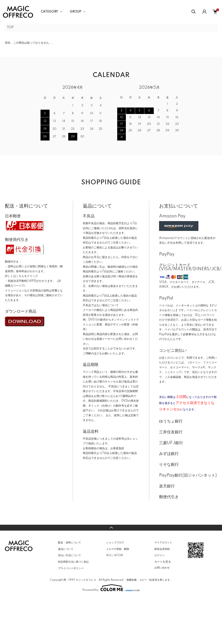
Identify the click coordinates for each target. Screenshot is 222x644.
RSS (109, 555)
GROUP (76, 12)
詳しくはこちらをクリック (21, 276)
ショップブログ (115, 543)
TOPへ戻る (111, 528)
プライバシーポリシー (71, 568)
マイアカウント (163, 543)
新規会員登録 (162, 549)
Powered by (111, 588)
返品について (66, 549)
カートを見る (163, 562)
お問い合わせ (162, 568)
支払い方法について (70, 555)
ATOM (118, 555)
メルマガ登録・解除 (118, 549)
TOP (10, 28)
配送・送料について (70, 543)
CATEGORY (49, 12)
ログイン (159, 555)
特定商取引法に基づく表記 (73, 562)
